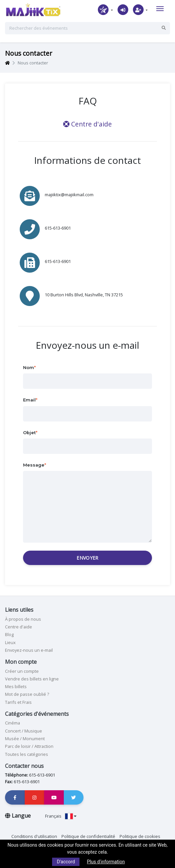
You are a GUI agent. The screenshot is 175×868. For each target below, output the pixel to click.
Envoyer (87, 558)
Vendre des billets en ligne (32, 679)
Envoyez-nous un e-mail (29, 650)
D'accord (66, 862)
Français (61, 816)
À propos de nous (23, 619)
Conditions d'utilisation (34, 836)
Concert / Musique (24, 731)
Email (29, 400)
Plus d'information (106, 862)
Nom (29, 368)
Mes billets (16, 686)
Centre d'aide (87, 124)
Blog (9, 634)
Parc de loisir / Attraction (29, 746)
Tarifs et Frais (18, 702)
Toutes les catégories (27, 754)
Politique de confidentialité (88, 836)
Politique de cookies (140, 836)
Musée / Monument (25, 739)
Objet (29, 433)
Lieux (10, 642)
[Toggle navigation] (160, 9)
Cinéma (13, 723)
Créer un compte (22, 671)
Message (34, 465)
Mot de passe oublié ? (27, 694)
